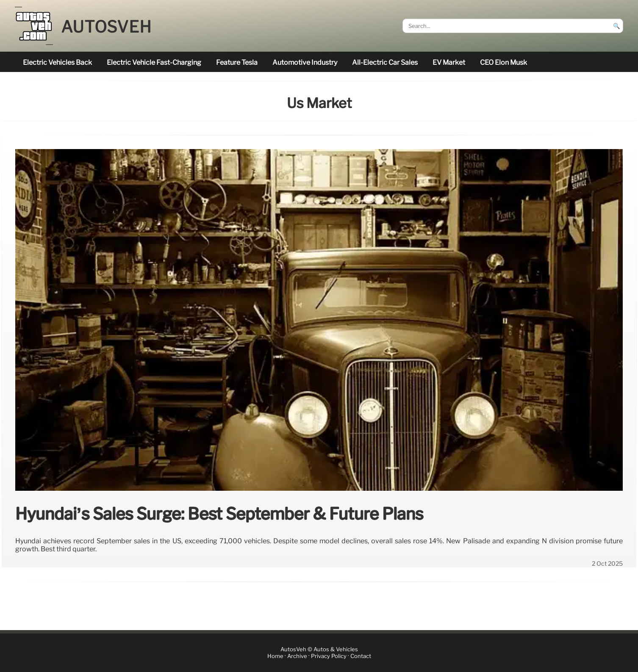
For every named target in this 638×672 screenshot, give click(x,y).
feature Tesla (237, 62)
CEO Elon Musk (503, 62)
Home (275, 656)
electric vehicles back (57, 62)
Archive (297, 656)
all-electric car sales (385, 62)
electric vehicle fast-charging (154, 62)
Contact (361, 656)
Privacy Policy (329, 656)
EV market (449, 62)
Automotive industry (305, 62)
